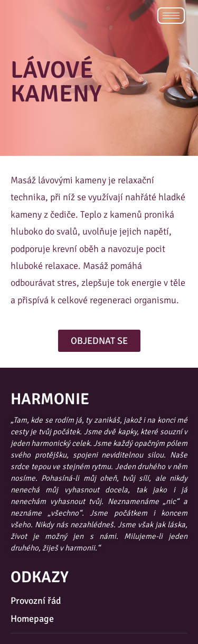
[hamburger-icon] (171, 16)
